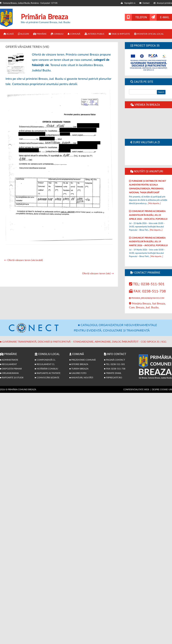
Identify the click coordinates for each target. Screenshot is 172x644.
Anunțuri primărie (163, 3)
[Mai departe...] (154, 203)
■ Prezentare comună (83, 360)
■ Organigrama (9, 373)
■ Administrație (9, 360)
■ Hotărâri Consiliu (46, 369)
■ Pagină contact (115, 360)
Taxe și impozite (119, 34)
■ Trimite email (113, 373)
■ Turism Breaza (79, 369)
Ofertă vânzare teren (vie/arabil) (23, 260)
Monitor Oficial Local (149, 34)
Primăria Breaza (44, 17)
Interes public (95, 34)
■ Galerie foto (78, 373)
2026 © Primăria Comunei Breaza (18, 389)
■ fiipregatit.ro (113, 377)
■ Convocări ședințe (47, 377)
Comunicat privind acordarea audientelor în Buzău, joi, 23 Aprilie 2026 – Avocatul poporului (148, 215)
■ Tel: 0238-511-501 (114, 364)
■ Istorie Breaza (79, 364)
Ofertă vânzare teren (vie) (98, 273)
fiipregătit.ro (128, 3)
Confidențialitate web (136, 389)
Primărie (40, 34)
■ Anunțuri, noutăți (81, 377)
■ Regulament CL (45, 364)
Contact (144, 3)
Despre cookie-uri (162, 389)
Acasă (9, 34)
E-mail (165, 17)
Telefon (141, 17)
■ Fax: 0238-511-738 (115, 369)
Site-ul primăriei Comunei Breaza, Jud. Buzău (45, 22)
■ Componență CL (45, 360)
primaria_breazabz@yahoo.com (147, 298)
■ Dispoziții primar (11, 369)
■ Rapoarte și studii (12, 377)
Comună (74, 34)
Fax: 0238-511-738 (147, 291)
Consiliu (57, 34)
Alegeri (23, 34)
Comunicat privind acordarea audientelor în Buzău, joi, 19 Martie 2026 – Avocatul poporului (148, 242)
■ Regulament (8, 364)
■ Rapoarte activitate (48, 373)
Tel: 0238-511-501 (147, 284)
